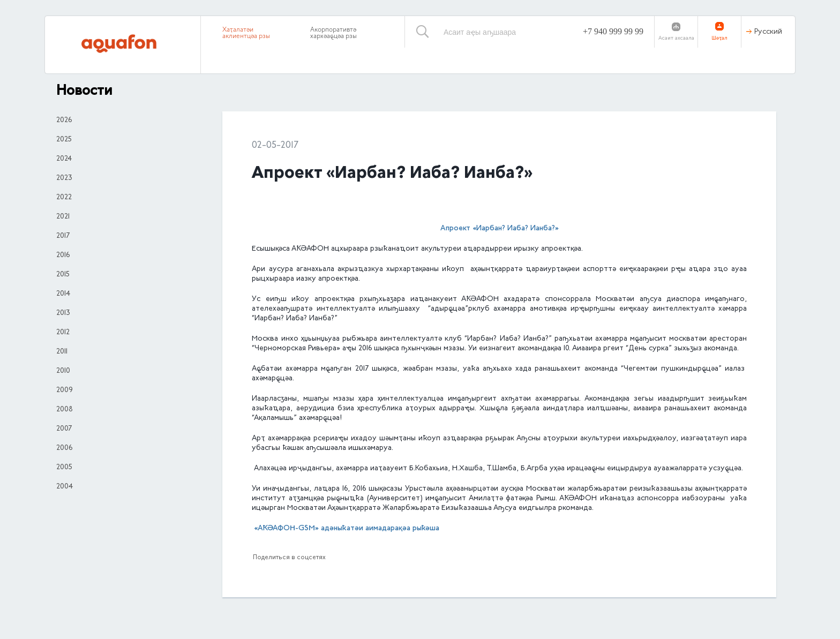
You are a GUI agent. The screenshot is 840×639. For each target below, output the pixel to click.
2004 (65, 487)
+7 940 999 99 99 (613, 31)
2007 (64, 429)
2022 (64, 198)
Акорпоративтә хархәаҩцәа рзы (333, 33)
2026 (64, 121)
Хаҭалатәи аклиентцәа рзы (246, 33)
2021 (63, 217)
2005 (64, 468)
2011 (62, 352)
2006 (64, 448)
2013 (63, 313)
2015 (63, 275)
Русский (768, 32)
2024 (64, 159)
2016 (63, 255)
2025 (64, 140)
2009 (65, 390)
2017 (63, 236)
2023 (64, 178)
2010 (63, 371)
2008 (65, 410)
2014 (63, 294)
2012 (63, 333)
